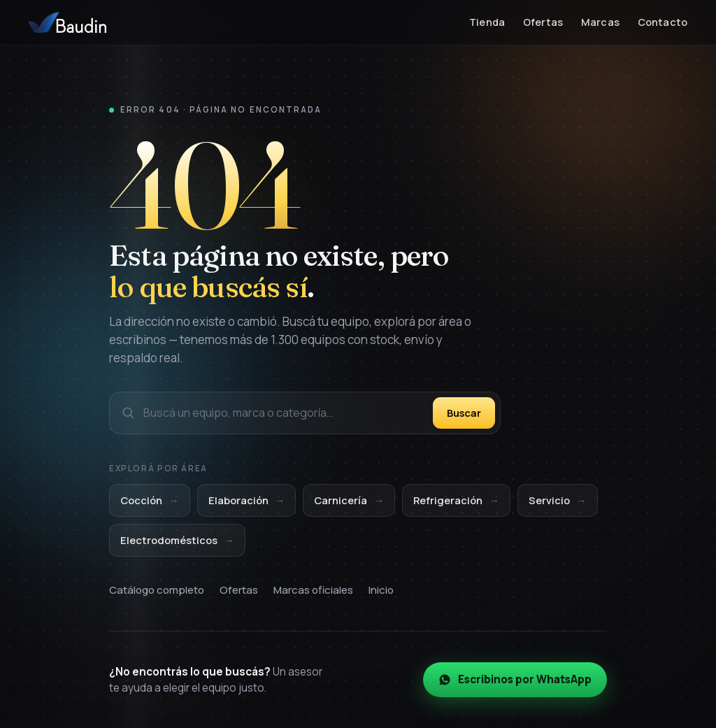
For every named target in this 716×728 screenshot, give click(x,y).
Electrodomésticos (177, 540)
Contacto (663, 22)
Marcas (600, 22)
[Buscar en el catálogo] (284, 413)
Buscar (464, 413)
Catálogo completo (157, 590)
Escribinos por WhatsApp (515, 680)
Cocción (150, 501)
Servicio (558, 501)
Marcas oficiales (313, 590)
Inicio (381, 590)
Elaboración (247, 501)
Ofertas (543, 22)
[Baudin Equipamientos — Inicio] (67, 22)
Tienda (487, 22)
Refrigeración (456, 501)
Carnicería (349, 501)
